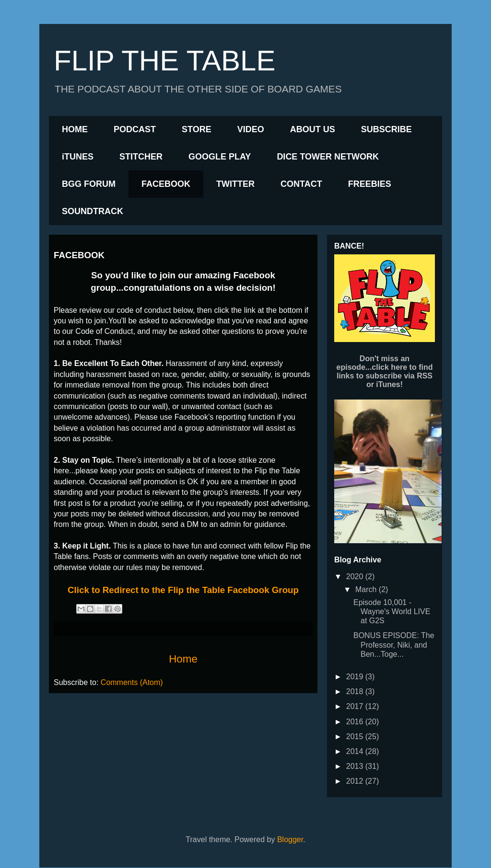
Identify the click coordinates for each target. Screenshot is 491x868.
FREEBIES (370, 184)
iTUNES (78, 157)
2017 (356, 706)
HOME (75, 129)
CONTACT (301, 184)
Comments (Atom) (132, 682)
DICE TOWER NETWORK (328, 157)
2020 (356, 577)
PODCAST (135, 129)
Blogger (290, 839)
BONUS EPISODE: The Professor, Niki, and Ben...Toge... (394, 645)
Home (183, 659)
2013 (356, 766)
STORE (197, 129)
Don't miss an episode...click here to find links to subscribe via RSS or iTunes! (385, 371)
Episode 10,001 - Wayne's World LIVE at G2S (392, 611)
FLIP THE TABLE (164, 61)
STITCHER (141, 157)
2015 (356, 737)
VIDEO (251, 129)
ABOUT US (313, 129)
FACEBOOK (166, 184)
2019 (356, 677)
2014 (356, 751)
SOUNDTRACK (93, 211)
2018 (356, 691)
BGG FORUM (89, 184)
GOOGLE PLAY (220, 157)
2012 (356, 781)
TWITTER (235, 184)
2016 (356, 722)
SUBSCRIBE (386, 129)
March (367, 589)
